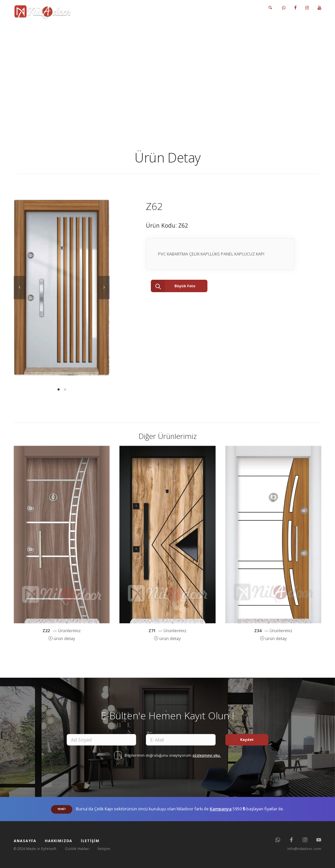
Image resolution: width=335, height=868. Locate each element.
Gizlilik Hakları (77, 849)
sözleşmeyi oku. (207, 755)
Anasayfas (142, 60)
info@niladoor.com (304, 849)
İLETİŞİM (239, 8)
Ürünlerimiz (174, 60)
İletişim (104, 849)
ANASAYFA (118, 8)
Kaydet (247, 739)
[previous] (20, 287)
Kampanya (221, 809)
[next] (104, 287)
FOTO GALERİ (212, 8)
